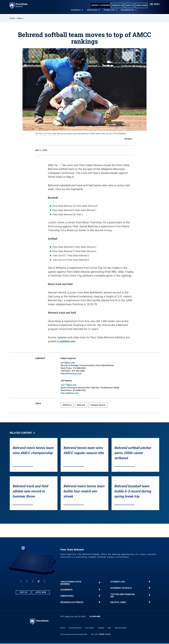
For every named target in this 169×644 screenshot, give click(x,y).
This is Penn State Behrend (71, 583)
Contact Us (117, 5)
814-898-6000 (95, 617)
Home (12, 18)
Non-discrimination (75, 628)
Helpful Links (118, 602)
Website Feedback (121, 628)
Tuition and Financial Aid (123, 595)
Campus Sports (98, 405)
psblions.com (67, 341)
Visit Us (129, 5)
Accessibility (90, 628)
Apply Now (141, 5)
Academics (76, 11)
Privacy (63, 628)
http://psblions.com (70, 393)
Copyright (101, 628)
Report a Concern (100, 5)
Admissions (92, 11)
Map (109, 628)
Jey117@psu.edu (68, 385)
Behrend (81, 405)
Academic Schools (121, 588)
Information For (127, 11)
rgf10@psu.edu (68, 363)
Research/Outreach (72, 602)
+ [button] (99, 582)
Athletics (67, 405)
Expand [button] (128, 139)
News (20, 18)
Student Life (109, 11)
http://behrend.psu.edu (71, 374)
